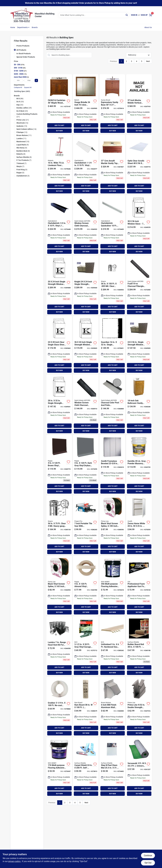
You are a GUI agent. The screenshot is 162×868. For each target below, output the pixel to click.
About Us (148, 27)
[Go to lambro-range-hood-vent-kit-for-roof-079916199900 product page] (59, 646)
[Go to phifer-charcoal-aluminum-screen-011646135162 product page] (86, 225)
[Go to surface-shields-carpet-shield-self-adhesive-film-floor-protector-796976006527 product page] (86, 767)
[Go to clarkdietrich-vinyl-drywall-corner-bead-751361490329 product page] (86, 164)
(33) (20, 102)
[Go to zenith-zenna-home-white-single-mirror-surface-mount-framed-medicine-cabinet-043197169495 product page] (139, 525)
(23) (22, 111)
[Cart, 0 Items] (151, 15)
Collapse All (18, 88)
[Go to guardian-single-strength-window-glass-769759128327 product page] (59, 404)
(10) (23, 142)
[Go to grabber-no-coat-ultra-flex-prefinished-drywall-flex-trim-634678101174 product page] (59, 707)
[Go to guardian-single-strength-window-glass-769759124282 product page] (59, 345)
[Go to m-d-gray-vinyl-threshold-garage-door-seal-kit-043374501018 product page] (86, 646)
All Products (21, 50)
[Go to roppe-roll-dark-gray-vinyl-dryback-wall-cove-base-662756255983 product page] (86, 465)
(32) (20, 105)
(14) (26, 129)
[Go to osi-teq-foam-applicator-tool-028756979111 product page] (139, 586)
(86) (20, 99)
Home (13, 27)
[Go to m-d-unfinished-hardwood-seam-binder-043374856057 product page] (112, 646)
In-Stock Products (24, 54)
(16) (22, 123)
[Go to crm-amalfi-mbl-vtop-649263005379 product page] (112, 164)
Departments (22, 27)
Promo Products (23, 46)
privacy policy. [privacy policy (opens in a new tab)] (15, 861)
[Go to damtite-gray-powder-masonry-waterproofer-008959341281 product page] (139, 465)
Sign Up (144, 15)
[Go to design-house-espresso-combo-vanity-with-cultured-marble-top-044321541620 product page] (139, 404)
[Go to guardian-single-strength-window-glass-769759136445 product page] (86, 345)
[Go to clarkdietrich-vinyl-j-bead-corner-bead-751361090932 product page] (59, 225)
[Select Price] (36, 80)
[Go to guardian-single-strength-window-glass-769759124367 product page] (139, 345)
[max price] (29, 80)
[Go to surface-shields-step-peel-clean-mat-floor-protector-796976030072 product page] (112, 767)
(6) (22, 170)
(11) (24, 135)
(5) (23, 176)
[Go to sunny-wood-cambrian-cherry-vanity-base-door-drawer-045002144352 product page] (59, 104)
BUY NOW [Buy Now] (59, 131)
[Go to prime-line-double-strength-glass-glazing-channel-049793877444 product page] (139, 707)
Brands (35, 27)
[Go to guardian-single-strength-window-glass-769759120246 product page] (59, 285)
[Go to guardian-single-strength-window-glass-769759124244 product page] (86, 285)
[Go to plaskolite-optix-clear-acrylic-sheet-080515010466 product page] (139, 164)
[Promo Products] (15, 46)
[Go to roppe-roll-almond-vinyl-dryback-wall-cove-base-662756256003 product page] (86, 586)
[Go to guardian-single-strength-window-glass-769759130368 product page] (139, 225)
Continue (148, 856)
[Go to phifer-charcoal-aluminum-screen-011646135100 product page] (86, 404)
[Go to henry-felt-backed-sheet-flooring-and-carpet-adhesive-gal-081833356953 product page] (112, 586)
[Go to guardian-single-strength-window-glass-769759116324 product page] (112, 345)
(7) (24, 160)
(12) (22, 132)
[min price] (18, 80)
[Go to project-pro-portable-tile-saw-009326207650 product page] (86, 525)
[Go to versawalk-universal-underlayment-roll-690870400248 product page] (139, 767)
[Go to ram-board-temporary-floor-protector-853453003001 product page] (86, 707)
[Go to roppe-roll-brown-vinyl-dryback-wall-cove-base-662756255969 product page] (59, 465)
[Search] (127, 15)
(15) (22, 126)
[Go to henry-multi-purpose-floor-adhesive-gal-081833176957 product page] (59, 767)
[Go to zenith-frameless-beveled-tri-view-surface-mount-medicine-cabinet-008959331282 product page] (112, 465)
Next (148, 61)
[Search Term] (94, 15)
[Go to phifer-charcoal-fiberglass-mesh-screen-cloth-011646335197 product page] (139, 285)
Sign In (134, 15)
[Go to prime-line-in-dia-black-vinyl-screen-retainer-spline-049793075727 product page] (59, 586)
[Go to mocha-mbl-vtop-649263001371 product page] (139, 104)
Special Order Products (26, 57)
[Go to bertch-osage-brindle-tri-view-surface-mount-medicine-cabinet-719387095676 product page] (86, 104)
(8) (23, 151)
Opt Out (148, 863)
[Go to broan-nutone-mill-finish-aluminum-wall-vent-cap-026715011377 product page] (112, 707)
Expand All (28, 88)
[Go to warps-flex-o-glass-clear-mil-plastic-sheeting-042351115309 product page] (59, 525)
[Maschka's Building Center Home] (22, 15)
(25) (24, 108)
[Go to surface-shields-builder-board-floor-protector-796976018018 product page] (139, 646)
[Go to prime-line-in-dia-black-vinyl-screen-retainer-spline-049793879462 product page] (112, 525)
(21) (27, 115)
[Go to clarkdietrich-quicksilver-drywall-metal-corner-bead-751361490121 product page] (112, 225)
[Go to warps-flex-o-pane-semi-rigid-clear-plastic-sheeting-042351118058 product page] (112, 285)
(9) (23, 145)
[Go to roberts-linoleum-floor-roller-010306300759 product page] (59, 164)
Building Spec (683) (22, 91)
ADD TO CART (59, 125)
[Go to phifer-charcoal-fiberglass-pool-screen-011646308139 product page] (112, 404)
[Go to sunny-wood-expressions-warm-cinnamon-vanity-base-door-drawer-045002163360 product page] (112, 104)
